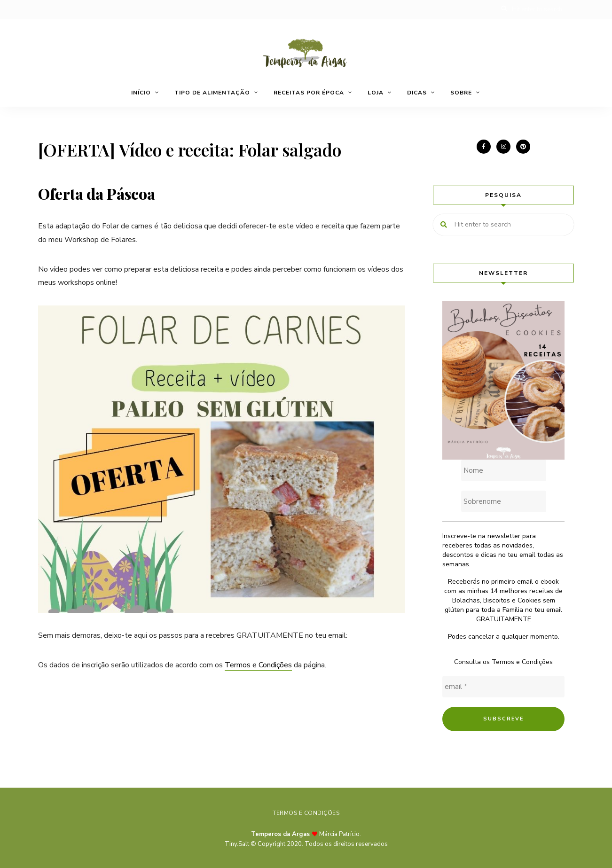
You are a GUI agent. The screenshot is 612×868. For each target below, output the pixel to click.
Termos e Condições (258, 665)
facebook (484, 147)
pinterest (523, 147)
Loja (376, 93)
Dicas (417, 93)
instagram (503, 147)
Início (141, 93)
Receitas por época (309, 93)
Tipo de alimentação (212, 93)
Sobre (461, 93)
